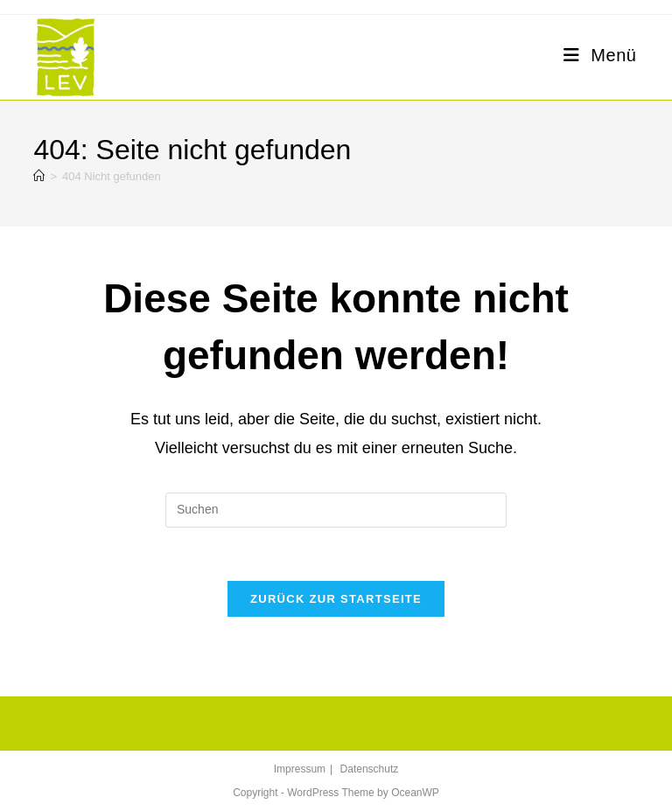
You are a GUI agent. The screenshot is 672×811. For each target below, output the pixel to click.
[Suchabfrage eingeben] (336, 510)
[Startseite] (39, 176)
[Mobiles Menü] (600, 55)
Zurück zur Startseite (336, 599)
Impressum (300, 769)
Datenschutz (370, 769)
